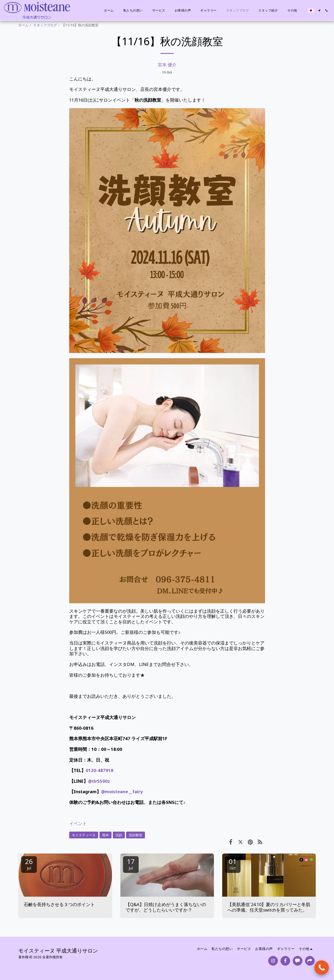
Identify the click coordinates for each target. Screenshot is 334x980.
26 (29, 864)
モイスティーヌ (84, 835)
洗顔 (119, 835)
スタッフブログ (45, 25)
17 (131, 864)
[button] (319, 10)
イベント (78, 823)
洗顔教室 (136, 835)
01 (233, 864)
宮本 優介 (167, 65)
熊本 (106, 835)
